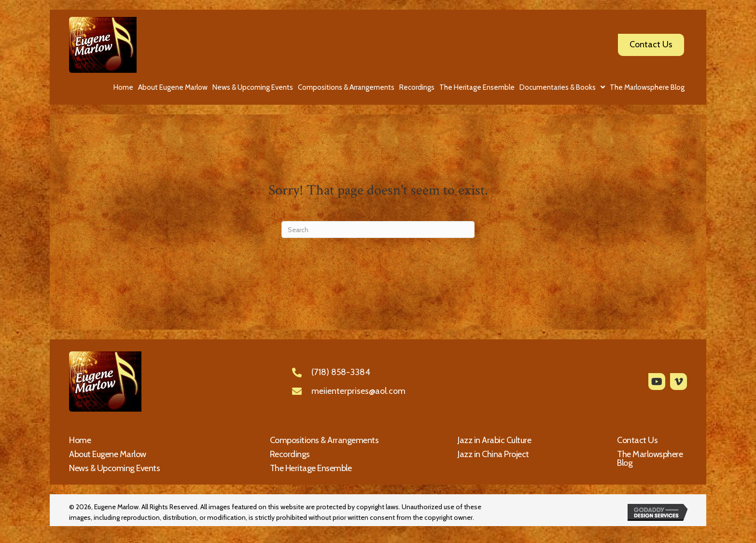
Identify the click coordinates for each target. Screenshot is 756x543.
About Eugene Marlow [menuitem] (108, 454)
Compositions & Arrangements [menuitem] (324, 440)
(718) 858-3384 (341, 372)
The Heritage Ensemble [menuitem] (311, 468)
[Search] (378, 230)
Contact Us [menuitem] (637, 440)
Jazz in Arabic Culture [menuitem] (494, 440)
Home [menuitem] (80, 440)
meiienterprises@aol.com (358, 391)
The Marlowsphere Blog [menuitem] (650, 459)
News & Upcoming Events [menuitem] (114, 468)
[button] (657, 382)
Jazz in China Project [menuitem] (493, 454)
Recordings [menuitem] (290, 454)
